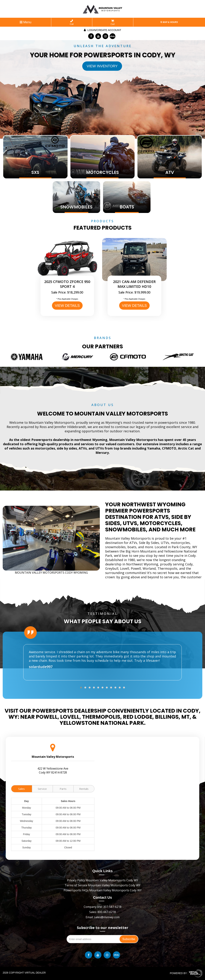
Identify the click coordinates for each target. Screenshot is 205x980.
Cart (113, 22)
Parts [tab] (63, 789)
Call (72, 22)
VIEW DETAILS (67, 306)
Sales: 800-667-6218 (102, 912)
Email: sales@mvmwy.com (103, 917)
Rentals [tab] (84, 789)
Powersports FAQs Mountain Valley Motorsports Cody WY (103, 890)
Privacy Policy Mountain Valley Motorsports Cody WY (102, 880)
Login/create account (102, 30)
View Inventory (102, 66)
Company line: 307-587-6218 (103, 907)
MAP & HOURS (169, 22)
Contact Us (102, 897)
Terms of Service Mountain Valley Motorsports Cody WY (102, 885)
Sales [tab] (22, 789)
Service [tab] (42, 789)
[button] (81, 688)
